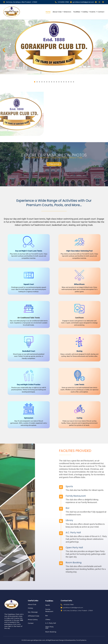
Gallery (85, 12)
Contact (101, 12)
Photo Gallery (33, 620)
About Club (57, 12)
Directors (68, 12)
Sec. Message (33, 612)
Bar (100, 508)
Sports (102, 486)
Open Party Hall (49, 627)
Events (93, 12)
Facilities (77, 12)
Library (102, 520)
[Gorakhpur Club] (12, 12)
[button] (4, 50)
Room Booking (51, 632)
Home (48, 12)
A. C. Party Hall (51, 623)
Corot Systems (81, 640)
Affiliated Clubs (34, 616)
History (30, 608)
